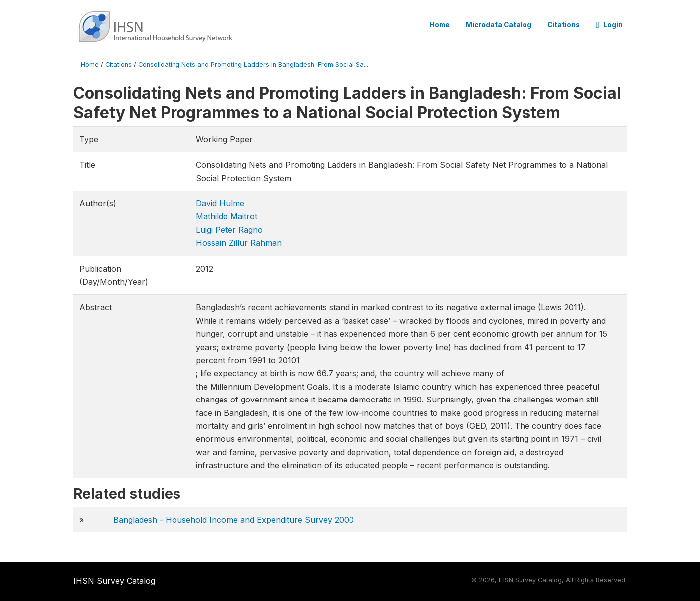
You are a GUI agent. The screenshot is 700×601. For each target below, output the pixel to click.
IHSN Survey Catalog (114, 581)
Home (440, 25)
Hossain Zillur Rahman (239, 243)
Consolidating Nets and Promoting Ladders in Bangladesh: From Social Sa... (253, 65)
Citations (564, 25)
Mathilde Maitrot (227, 216)
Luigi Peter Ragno (229, 230)
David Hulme (220, 203)
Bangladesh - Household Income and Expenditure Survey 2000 (234, 520)
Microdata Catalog (499, 25)
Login (609, 25)
